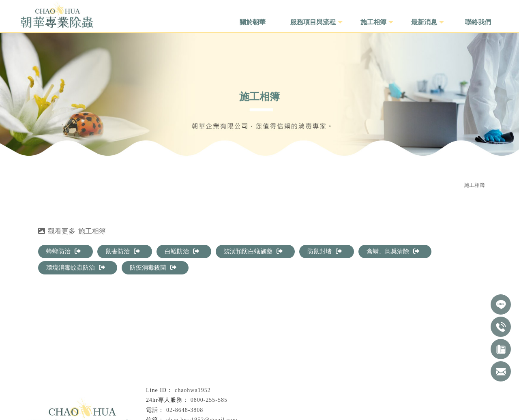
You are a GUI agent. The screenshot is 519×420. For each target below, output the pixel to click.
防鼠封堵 (325, 251)
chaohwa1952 (193, 390)
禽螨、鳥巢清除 (393, 251)
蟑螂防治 (63, 251)
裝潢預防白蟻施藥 (253, 251)
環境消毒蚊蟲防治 (76, 268)
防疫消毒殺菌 (153, 268)
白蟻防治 (182, 251)
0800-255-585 (209, 400)
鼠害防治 (123, 251)
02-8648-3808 (185, 410)
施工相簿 (474, 185)
